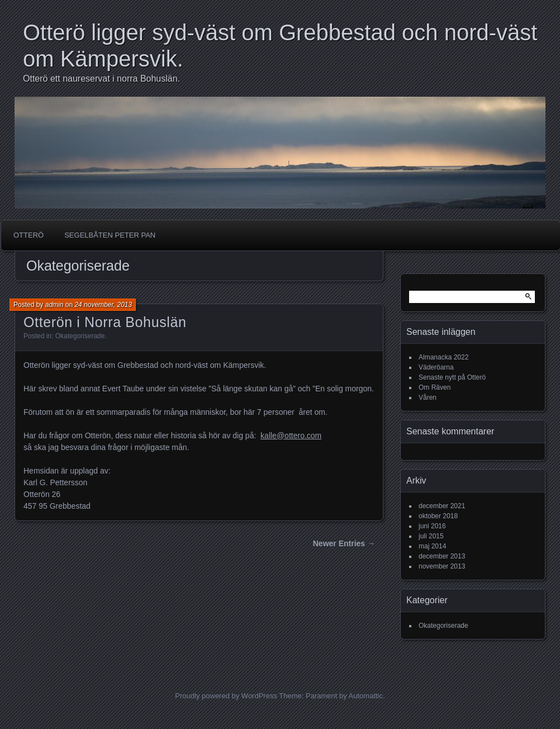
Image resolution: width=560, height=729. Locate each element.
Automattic (366, 696)
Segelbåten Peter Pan (110, 235)
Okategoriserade (80, 336)
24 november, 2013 (103, 305)
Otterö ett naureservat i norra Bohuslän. (101, 79)
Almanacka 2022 (443, 357)
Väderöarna (436, 367)
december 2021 (442, 506)
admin (54, 305)
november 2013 (442, 566)
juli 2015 (431, 536)
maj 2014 (432, 546)
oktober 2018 (438, 516)
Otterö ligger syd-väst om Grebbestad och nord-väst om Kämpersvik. (280, 46)
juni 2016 (432, 526)
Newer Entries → (344, 543)
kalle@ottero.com (291, 435)
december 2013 (442, 556)
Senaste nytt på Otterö (452, 377)
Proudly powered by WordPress (226, 696)
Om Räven (435, 387)
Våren (428, 397)
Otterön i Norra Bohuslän (105, 322)
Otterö (29, 235)
